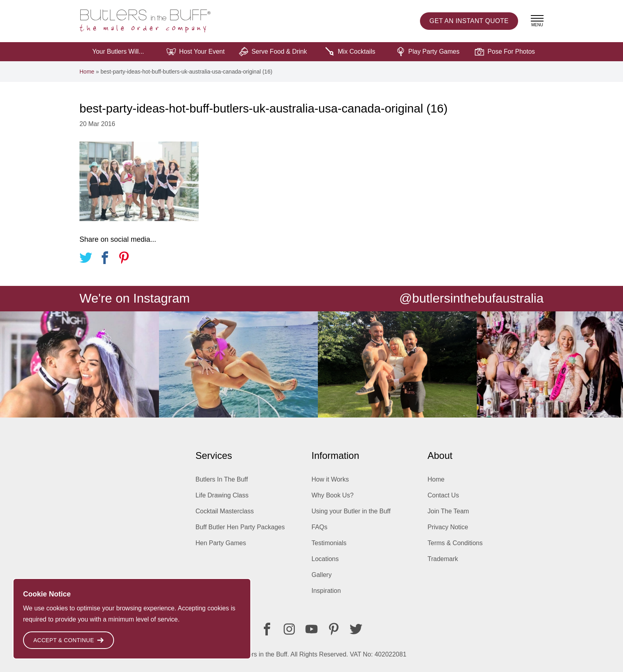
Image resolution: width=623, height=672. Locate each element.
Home (87, 72)
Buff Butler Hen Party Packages (240, 527)
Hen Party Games (221, 543)
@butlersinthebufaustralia (471, 298)
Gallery (322, 575)
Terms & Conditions (455, 543)
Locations (325, 559)
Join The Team (448, 511)
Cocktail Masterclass (225, 511)
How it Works (330, 479)
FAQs (319, 527)
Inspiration (326, 591)
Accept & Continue (69, 640)
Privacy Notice (448, 527)
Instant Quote (469, 21)
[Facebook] (267, 629)
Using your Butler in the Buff (351, 511)
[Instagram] (289, 629)
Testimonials (329, 543)
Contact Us (443, 495)
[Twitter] (356, 629)
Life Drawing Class (222, 495)
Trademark (443, 559)
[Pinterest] (334, 629)
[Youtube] (311, 629)
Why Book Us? (333, 495)
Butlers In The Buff (222, 479)
